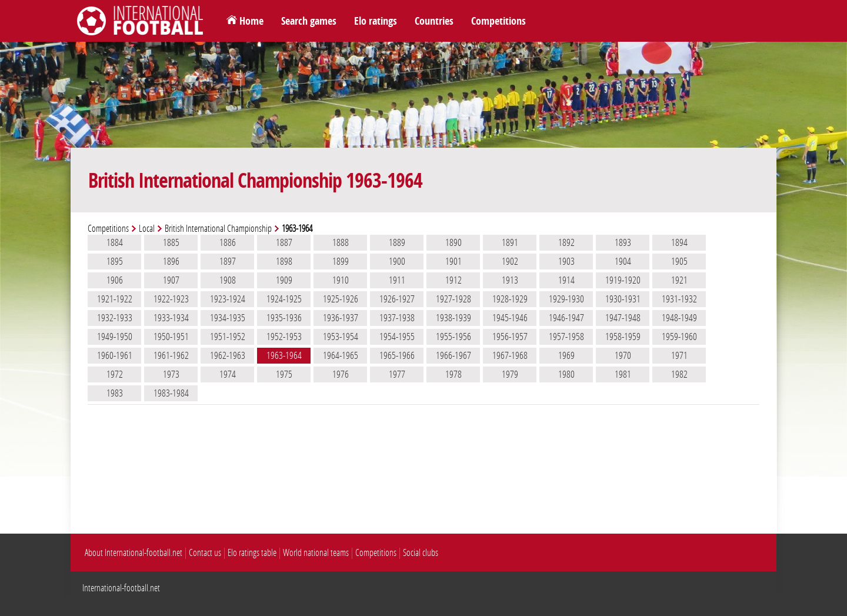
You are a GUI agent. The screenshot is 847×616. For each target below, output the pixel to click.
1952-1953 (284, 337)
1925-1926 (341, 299)
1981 (623, 374)
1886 (228, 242)
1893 (623, 242)
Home (251, 21)
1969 (566, 355)
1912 (453, 280)
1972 (115, 374)
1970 (623, 355)
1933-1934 (171, 318)
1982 (679, 374)
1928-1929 (510, 299)
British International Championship (218, 229)
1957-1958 (566, 337)
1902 (510, 261)
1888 (341, 242)
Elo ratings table (252, 553)
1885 (171, 242)
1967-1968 (510, 355)
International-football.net (121, 588)
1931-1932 (679, 299)
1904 (623, 261)
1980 (566, 374)
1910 (341, 280)
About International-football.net (134, 553)
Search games (309, 21)
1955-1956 (453, 337)
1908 (228, 280)
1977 (397, 374)
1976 (341, 374)
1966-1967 (453, 355)
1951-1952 (228, 337)
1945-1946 (510, 318)
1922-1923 (171, 299)
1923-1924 (228, 299)
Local (147, 229)
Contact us (205, 553)
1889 (397, 242)
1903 (566, 261)
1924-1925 (284, 299)
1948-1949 (679, 318)
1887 (284, 242)
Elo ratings (376, 21)
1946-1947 (566, 318)
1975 (284, 374)
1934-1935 (228, 318)
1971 (679, 355)
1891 (510, 242)
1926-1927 (397, 299)
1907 (171, 280)
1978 (453, 374)
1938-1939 (453, 318)
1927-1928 (453, 299)
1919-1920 (623, 280)
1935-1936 (284, 318)
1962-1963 (228, 355)
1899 (341, 261)
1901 (453, 261)
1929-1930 (566, 299)
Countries (434, 21)
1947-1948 (623, 318)
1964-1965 (341, 355)
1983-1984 (171, 393)
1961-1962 (171, 355)
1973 (171, 374)
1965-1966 (397, 355)
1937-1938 (397, 318)
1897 (228, 261)
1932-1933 (115, 318)
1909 (284, 280)
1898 (284, 261)
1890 (453, 242)
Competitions (498, 21)
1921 (679, 280)
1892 (566, 242)
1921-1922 (115, 299)
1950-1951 (171, 337)
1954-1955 (397, 337)
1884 (115, 242)
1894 (679, 242)
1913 (510, 280)
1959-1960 (679, 337)
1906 (115, 280)
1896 (171, 261)
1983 (115, 393)
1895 (115, 261)
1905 (679, 261)
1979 (510, 374)
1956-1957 (510, 337)
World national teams (316, 553)
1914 (566, 280)
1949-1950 (115, 337)
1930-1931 (623, 299)
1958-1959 (623, 337)
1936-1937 (341, 318)
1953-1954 (341, 337)
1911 (397, 280)
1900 (397, 261)
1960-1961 (115, 355)
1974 (228, 374)
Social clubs (421, 553)
